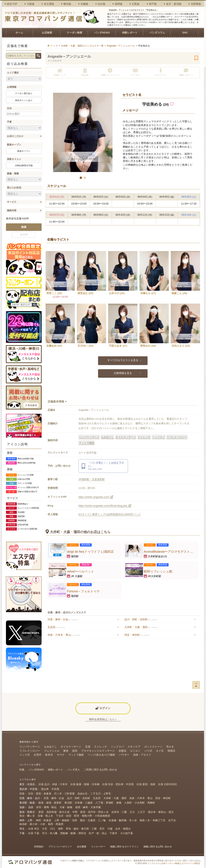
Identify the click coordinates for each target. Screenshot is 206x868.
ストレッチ (144, 437)
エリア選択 (13, 73)
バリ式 (148, 751)
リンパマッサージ (89, 437)
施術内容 (12, 210)
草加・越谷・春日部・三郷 (81, 829)
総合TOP (11, 4)
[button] (81, 178)
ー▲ (196, 685)
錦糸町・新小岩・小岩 (32, 824)
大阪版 (30, 4)
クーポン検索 (74, 33)
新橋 (119, 803)
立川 (132, 812)
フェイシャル (52, 751)
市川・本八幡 (50, 833)
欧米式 (49, 755)
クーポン (135, 72)
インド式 (25, 755)
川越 (110, 829)
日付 (9, 108)
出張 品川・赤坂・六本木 (53, 784)
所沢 (102, 829)
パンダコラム (157, 33)
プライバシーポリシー (60, 847)
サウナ (61, 755)
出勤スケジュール (110, 72)
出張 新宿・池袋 (146, 784)
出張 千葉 (34, 833)
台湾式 (38, 755)
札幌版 (83, 4)
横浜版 (66, 4)
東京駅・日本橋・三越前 (79, 803)
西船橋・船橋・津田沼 (73, 833)
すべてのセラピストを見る (123, 360)
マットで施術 (87, 443)
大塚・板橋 (66, 807)
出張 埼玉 (34, 829)
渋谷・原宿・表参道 (40, 794)
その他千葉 (126, 833)
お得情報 (12, 87)
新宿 (41, 812)
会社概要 (82, 847)
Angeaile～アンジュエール (69, 56)
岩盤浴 (123, 751)
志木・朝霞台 (123, 829)
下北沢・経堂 (64, 816)
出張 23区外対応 (168, 784)
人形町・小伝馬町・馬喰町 (140, 803)
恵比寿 (45, 789)
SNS (185, 33)
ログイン (103, 708)
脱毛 (75, 751)
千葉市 (113, 833)
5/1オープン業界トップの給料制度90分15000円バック (110, 514)
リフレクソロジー (177, 437)
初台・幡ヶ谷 (27, 816)
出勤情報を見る (123, 373)
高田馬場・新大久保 (58, 812)
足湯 (88, 747)
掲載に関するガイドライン (124, 847)
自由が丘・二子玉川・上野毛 (94, 794)
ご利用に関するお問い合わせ (101, 770)
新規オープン (14, 145)
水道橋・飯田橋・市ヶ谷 (123, 820)
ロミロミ (135, 751)
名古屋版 (48, 4)
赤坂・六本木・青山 (64, 635)
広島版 (135, 4)
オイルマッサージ (126, 437)
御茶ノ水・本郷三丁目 (153, 820)
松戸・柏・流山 (98, 833)
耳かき (170, 747)
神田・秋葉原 (44, 820)
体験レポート (130, 33)
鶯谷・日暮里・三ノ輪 (93, 820)
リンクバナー (98, 847)
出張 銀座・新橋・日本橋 (85, 784)
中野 (75, 812)
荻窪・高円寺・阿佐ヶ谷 (94, 812)
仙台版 (101, 4)
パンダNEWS (102, 33)
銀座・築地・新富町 (50, 803)
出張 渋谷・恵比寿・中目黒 (118, 784)
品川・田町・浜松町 (141, 619)
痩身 (66, 751)
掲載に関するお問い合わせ (158, 847)
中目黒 (55, 789)
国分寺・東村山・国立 (161, 812)
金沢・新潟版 (173, 4)
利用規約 (39, 847)
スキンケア (134, 747)
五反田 (56, 627)
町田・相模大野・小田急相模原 (92, 816)
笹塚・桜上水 (45, 816)
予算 (9, 122)
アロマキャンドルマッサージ (98, 751)
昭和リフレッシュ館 (158, 571)
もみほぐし (107, 437)
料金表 (85, 72)
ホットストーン (153, 747)
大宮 (45, 829)
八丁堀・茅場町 (104, 803)
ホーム (19, 33)
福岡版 (118, 4)
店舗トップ (60, 72)
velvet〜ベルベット (81, 571)
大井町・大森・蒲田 (141, 627)
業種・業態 (13, 174)
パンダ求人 (74, 770)
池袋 (31, 807)
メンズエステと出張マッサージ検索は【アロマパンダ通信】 (174, 863)
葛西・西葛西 (56, 824)
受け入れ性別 (14, 188)
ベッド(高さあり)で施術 (102, 755)
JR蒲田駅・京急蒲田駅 (92, 479)
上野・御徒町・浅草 (66, 820)
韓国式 (171, 751)
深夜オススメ (14, 159)
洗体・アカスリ (142, 755)
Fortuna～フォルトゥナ (83, 591)
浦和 (60, 829)
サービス (12, 202)
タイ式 (160, 751)
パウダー (124, 755)
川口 (52, 829)
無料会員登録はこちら (103, 719)
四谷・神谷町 (137, 635)
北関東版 (195, 4)
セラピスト (161, 72)
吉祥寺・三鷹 (119, 812)
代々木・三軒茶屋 (64, 794)
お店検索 (47, 33)
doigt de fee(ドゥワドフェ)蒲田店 (90, 552)
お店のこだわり (15, 136)
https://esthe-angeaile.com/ (96, 497)
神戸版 (152, 4)
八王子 (141, 812)
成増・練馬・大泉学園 (88, 807)
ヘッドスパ (159, 437)
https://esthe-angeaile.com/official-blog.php (105, 506)
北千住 (172, 820)
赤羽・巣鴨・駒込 (46, 807)
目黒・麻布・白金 (63, 619)
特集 (22, 770)
